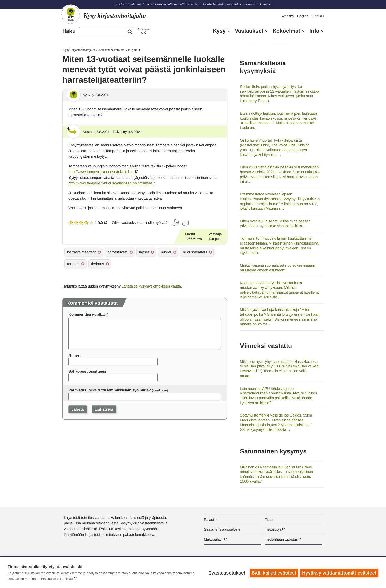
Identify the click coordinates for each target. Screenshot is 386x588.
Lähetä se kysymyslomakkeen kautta (151, 286)
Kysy (219, 31)
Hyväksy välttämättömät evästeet (339, 573)
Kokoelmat (286, 31)
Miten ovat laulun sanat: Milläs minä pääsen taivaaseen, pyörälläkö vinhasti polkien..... (275, 223)
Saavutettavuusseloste (222, 529)
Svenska (287, 16)
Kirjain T (134, 50)
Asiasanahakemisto (111, 50)
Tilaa (269, 519)
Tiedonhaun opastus (281, 539)
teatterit (73, 264)
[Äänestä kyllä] (176, 223)
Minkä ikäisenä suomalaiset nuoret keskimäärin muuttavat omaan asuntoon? (278, 268)
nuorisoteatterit (195, 252)
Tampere (215, 239)
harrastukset (117, 252)
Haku (69, 31)
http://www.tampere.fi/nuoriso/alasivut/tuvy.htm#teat (110, 183)
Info (314, 31)
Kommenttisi (80, 314)
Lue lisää (66, 579)
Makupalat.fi (214, 539)
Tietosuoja (273, 529)
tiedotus (97, 264)
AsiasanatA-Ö (144, 31)
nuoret (166, 252)
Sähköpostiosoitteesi (87, 371)
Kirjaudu (318, 16)
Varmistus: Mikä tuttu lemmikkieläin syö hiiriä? (110, 390)
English (303, 16)
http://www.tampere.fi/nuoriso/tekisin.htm (101, 172)
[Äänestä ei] (185, 224)
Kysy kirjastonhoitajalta (79, 50)
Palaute (210, 519)
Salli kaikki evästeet (273, 573)
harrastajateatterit (81, 252)
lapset (144, 252)
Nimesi (75, 355)
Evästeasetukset (226, 573)
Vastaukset (249, 31)
